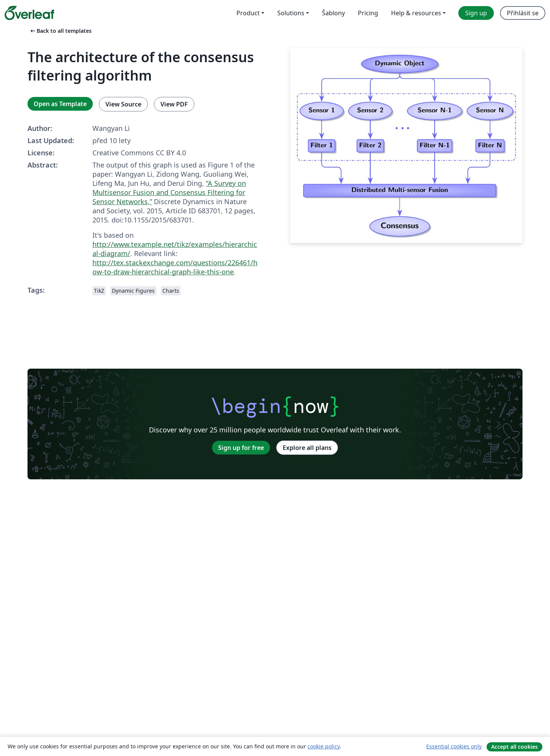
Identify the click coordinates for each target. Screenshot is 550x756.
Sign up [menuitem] (476, 13)
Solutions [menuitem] (291, 13)
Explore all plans (307, 448)
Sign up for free (241, 448)
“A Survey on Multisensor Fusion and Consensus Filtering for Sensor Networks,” (169, 192)
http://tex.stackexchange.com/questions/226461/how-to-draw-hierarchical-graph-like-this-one (175, 267)
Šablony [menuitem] (333, 13)
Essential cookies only (454, 746)
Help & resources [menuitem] (416, 13)
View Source (123, 104)
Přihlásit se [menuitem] (523, 13)
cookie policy (324, 746)
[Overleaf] (29, 13)
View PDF (174, 104)
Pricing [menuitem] (368, 13)
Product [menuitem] (248, 13)
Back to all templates (60, 31)
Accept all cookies (514, 747)
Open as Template (60, 104)
